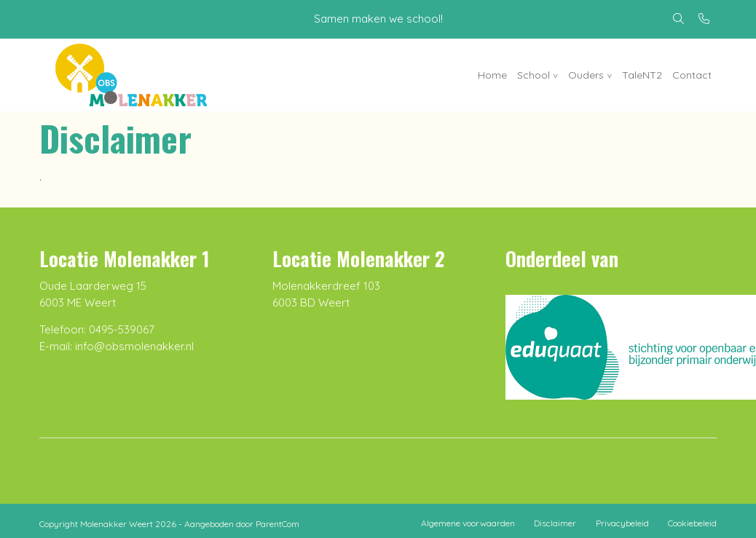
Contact (692, 75)
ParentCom (277, 524)
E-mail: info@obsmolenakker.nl (117, 346)
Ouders (586, 75)
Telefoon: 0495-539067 (97, 329)
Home (492, 75)
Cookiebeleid (692, 523)
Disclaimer (555, 523)
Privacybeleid (622, 523)
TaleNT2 (642, 75)
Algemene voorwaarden (468, 523)
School (533, 75)
